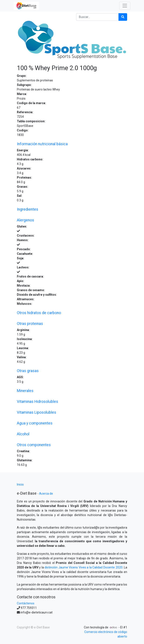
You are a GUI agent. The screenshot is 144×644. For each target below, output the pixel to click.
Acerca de (46, 494)
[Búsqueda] (123, 17)
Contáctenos (26, 603)
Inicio (20, 484)
